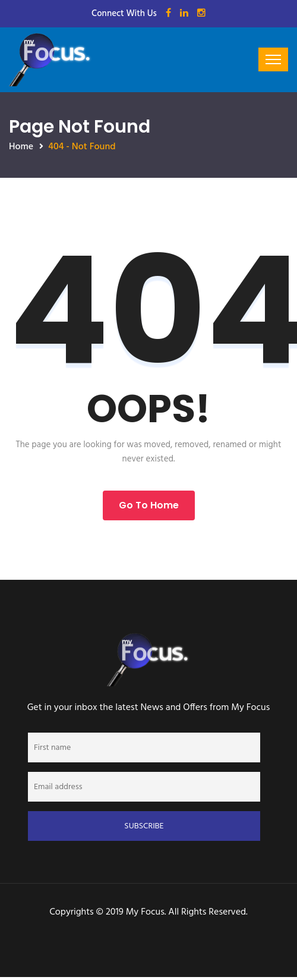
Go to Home (149, 505)
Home (21, 147)
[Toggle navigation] (273, 59)
